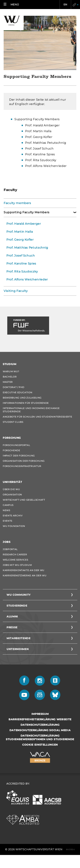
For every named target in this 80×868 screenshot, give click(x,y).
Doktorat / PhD (14, 387)
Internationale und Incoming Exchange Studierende (31, 410)
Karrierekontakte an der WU (24, 570)
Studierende (17, 606)
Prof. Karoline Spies (21, 264)
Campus (8, 505)
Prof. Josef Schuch (21, 256)
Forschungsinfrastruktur (22, 466)
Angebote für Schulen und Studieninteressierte (37, 417)
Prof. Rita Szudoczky (22, 271)
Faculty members (17, 203)
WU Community (19, 595)
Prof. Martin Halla (20, 232)
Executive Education (17, 392)
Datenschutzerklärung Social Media (40, 730)
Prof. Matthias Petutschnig (27, 248)
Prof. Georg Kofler (20, 240)
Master (8, 382)
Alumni (12, 617)
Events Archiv (13, 516)
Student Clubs (13, 422)
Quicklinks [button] (75, 5)
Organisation (12, 495)
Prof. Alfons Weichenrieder (27, 279)
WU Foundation (14, 526)
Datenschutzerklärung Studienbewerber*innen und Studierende (40, 737)
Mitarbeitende (18, 638)
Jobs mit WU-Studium (17, 565)
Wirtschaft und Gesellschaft (24, 500)
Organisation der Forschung (24, 461)
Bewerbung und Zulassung (22, 398)
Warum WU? (11, 371)
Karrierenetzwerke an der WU (25, 575)
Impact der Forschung (19, 456)
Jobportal (10, 549)
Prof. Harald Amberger (24, 224)
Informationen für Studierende (26, 403)
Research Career (15, 554)
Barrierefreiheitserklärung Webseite (40, 719)
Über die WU (11, 489)
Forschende (11, 450)
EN (65, 5)
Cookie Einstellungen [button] (40, 745)
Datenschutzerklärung (40, 725)
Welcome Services (15, 560)
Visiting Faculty (16, 291)
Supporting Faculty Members (37, 119)
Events (7, 521)
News (6, 510)
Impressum (40, 714)
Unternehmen (18, 649)
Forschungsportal (16, 445)
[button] (11, 5)
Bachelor (10, 377)
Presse (12, 627)
